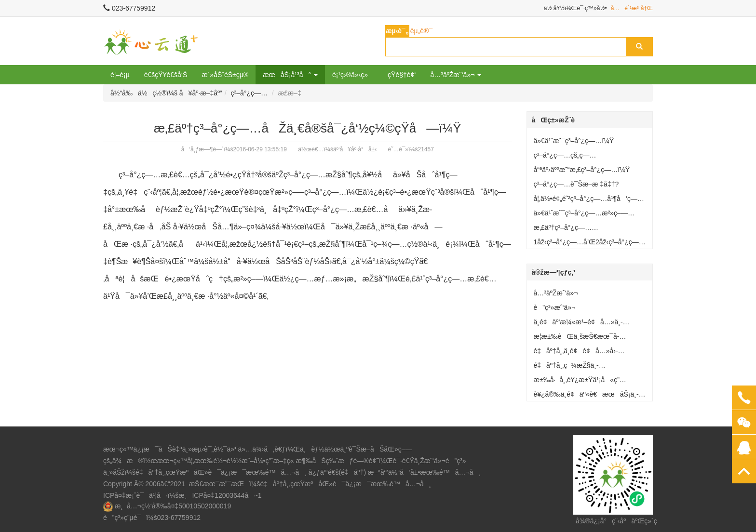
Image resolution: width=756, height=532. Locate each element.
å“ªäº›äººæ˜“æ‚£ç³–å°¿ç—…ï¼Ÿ (582, 170)
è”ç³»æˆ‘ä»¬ (555, 307)
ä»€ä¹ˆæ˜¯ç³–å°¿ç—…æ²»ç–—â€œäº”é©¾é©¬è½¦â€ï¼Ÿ (581, 215)
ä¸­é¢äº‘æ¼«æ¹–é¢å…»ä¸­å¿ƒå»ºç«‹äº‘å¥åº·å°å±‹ (578, 324)
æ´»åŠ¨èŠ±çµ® (225, 75)
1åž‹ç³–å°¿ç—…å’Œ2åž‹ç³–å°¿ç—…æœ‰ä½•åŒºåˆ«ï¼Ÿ (590, 244)
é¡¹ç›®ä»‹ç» (353, 75)
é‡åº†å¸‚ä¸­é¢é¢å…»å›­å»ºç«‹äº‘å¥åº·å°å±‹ (576, 353)
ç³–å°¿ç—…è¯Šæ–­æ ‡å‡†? (576, 184)
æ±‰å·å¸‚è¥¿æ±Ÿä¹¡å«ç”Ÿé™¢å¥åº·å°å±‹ (577, 382)
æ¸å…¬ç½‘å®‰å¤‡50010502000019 (173, 506)
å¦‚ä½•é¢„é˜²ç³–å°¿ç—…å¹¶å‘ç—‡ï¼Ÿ (586, 200)
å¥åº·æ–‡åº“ (201, 93)
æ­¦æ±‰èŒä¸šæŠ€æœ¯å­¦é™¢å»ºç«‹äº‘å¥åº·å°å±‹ (577, 338)
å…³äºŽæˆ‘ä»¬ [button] (456, 75)
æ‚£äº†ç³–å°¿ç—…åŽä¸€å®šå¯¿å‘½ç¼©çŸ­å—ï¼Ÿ (587, 229)
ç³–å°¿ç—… (249, 93)
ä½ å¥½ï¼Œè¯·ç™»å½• (575, 8)
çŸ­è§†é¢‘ (402, 75)
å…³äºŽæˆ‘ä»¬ (556, 293)
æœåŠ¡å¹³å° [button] (290, 75)
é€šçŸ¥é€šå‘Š (166, 75)
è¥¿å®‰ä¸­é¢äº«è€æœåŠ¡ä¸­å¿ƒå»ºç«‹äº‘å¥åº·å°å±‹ (586, 396)
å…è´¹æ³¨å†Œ (632, 8)
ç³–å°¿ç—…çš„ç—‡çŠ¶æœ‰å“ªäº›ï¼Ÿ (565, 157)
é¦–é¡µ (120, 75)
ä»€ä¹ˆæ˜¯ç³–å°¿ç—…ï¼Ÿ (574, 141)
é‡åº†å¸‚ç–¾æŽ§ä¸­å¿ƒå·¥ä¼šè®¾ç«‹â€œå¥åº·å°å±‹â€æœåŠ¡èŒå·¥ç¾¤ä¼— (590, 367)
